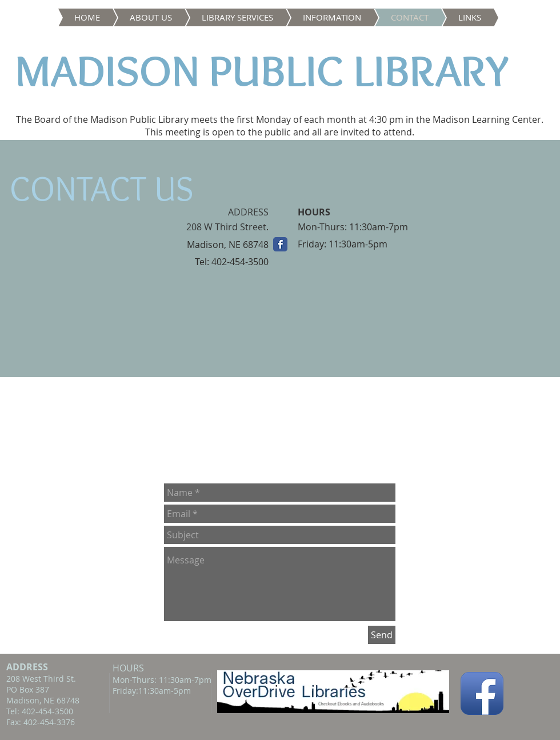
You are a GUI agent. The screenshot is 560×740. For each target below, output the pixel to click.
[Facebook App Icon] (482, 693)
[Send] (382, 635)
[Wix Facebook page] (280, 244)
